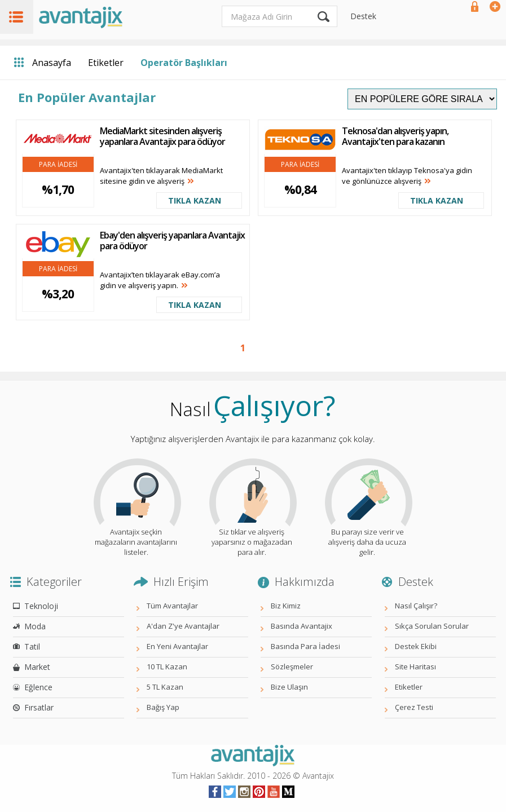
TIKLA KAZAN (195, 200)
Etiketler (106, 63)
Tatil (32, 646)
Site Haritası (415, 667)
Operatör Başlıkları (184, 63)
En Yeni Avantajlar (177, 646)
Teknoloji (41, 606)
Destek (363, 16)
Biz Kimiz (286, 606)
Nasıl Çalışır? (416, 606)
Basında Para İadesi (305, 646)
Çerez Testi (414, 707)
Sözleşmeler (292, 667)
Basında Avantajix (302, 626)
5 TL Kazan (165, 687)
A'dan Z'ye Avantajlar (183, 626)
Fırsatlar (39, 707)
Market (37, 667)
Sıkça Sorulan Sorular (432, 626)
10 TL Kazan (167, 667)
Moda (35, 626)
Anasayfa (52, 63)
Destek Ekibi (416, 646)
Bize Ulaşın (289, 687)
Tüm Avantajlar (172, 606)
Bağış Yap (163, 707)
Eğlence (38, 687)
